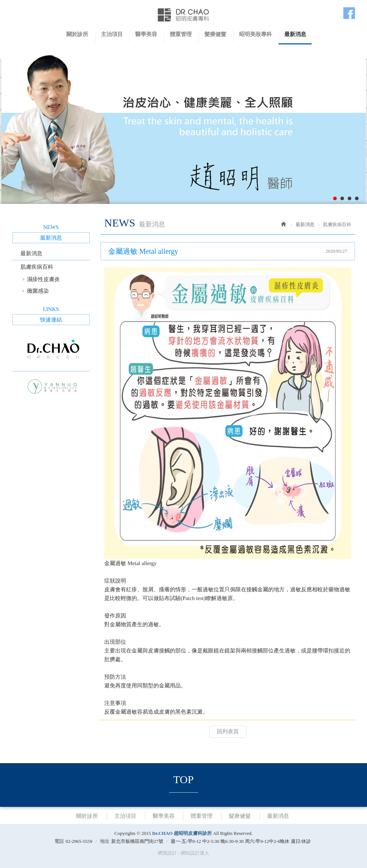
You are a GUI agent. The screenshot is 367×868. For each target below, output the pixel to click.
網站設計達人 (195, 853)
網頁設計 (167, 853)
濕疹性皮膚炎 (43, 279)
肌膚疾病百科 (37, 267)
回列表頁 (228, 731)
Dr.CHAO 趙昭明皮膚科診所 (184, 15)
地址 (105, 841)
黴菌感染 (38, 291)
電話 (59, 841)
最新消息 (31, 253)
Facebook (349, 13)
